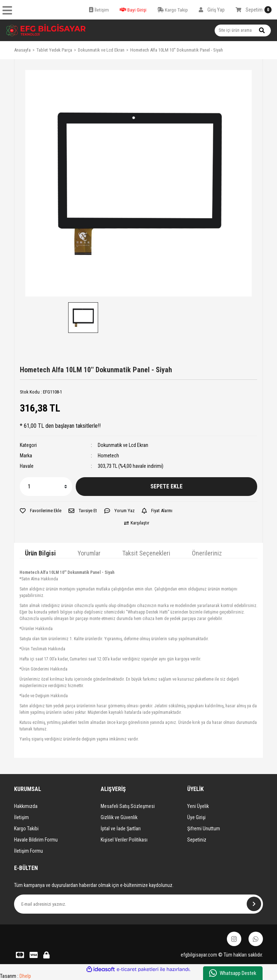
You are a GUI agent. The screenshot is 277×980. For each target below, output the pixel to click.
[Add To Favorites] (41, 511)
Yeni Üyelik (198, 806)
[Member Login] (212, 10)
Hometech (108, 456)
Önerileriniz (207, 553)
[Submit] (254, 904)
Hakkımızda (26, 806)
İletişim (21, 817)
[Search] (243, 30)
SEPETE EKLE (166, 486)
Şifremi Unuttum (204, 829)
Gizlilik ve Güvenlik (119, 817)
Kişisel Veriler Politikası (124, 840)
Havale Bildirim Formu (36, 840)
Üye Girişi (196, 817)
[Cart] (254, 10)
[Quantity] (46, 487)
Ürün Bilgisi (40, 553)
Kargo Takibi (26, 829)
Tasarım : (16, 976)
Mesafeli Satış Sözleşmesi (128, 806)
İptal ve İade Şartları (121, 829)
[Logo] (46, 30)
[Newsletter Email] (138, 904)
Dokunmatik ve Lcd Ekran (123, 445)
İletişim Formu (28, 851)
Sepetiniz (197, 840)
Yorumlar (89, 553)
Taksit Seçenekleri (146, 553)
